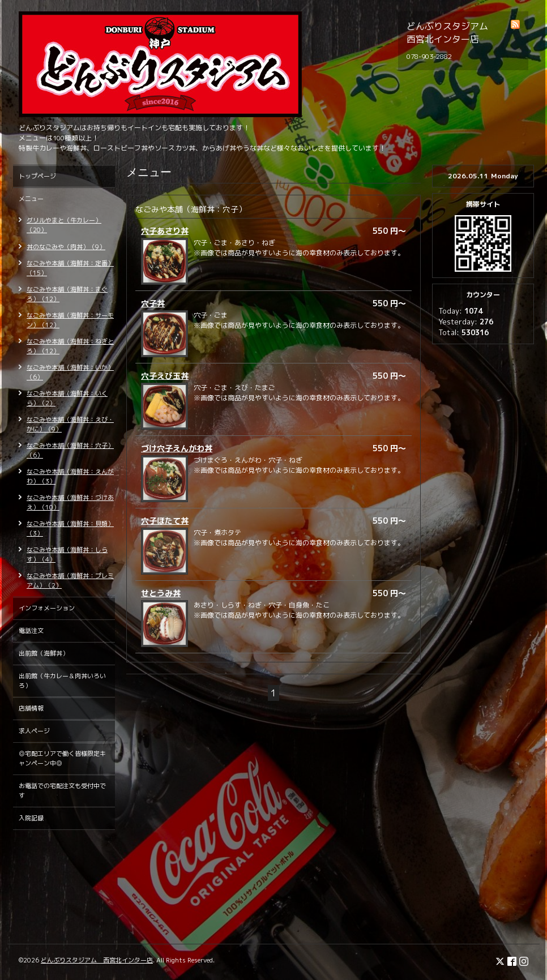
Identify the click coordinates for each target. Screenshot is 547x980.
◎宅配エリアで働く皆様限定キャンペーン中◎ (62, 758)
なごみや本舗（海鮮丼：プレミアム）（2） (70, 581)
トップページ (37, 176)
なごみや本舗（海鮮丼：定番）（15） (70, 268)
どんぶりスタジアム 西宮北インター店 (97, 960)
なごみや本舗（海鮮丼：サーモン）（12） (70, 320)
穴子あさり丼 (165, 231)
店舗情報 (31, 708)
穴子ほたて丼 (165, 521)
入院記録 (31, 818)
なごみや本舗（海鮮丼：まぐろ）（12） (67, 294)
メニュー (31, 199)
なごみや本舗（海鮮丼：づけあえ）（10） (70, 502)
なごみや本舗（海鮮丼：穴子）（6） (70, 450)
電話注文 (31, 631)
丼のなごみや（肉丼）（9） (66, 247)
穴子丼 (153, 303)
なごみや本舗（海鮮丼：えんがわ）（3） (70, 476)
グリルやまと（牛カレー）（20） (64, 225)
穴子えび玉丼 (165, 376)
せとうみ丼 (161, 593)
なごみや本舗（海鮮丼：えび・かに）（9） (70, 424)
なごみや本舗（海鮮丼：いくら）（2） (67, 398)
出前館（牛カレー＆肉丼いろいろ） (62, 681)
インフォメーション (47, 608)
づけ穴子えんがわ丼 (177, 448)
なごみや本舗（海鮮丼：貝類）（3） (70, 528)
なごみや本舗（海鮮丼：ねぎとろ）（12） (70, 346)
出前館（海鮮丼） (44, 653)
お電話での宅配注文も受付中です (62, 791)
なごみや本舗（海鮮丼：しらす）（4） (67, 555)
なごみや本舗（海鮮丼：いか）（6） (70, 372)
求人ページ (34, 731)
